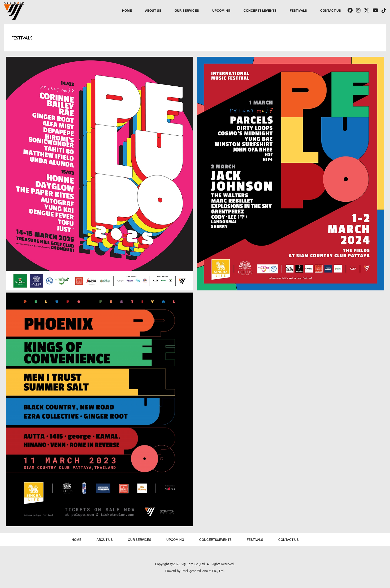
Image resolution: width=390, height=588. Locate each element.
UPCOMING (221, 10)
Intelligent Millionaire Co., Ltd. (203, 571)
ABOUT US (153, 10)
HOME (127, 10)
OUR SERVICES (187, 10)
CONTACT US (331, 10)
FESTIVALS (298, 10)
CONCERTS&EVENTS (260, 10)
